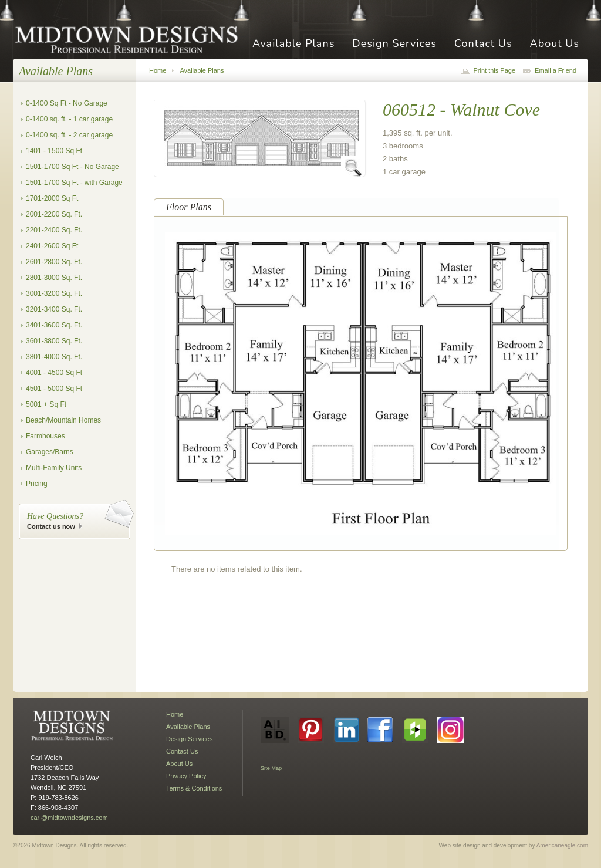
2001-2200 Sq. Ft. (54, 214)
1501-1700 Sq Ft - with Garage (74, 183)
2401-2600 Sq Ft (52, 246)
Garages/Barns (50, 452)
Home (158, 70)
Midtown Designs (130, 39)
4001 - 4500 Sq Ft (54, 373)
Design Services (394, 44)
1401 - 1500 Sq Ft (54, 151)
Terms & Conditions (194, 788)
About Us (555, 44)
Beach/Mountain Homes (63, 420)
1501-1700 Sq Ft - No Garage (72, 167)
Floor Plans (189, 207)
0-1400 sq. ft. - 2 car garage (69, 135)
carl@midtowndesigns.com (69, 818)
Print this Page (494, 70)
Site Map (271, 768)
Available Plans (293, 44)
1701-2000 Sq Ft (52, 198)
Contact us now (51, 526)
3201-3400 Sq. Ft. (54, 309)
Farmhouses (45, 436)
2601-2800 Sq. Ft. (54, 262)
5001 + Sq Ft (46, 404)
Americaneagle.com (562, 845)
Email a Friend (556, 70)
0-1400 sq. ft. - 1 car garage (69, 119)
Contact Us (483, 44)
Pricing (37, 484)
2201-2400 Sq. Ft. (54, 230)
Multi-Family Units (54, 468)
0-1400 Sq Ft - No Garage (67, 103)
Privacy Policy (186, 776)
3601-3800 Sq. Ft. (54, 341)
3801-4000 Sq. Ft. (54, 357)
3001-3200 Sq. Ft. (54, 293)
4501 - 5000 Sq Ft (54, 389)
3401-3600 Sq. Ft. (54, 325)
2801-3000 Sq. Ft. (54, 278)
